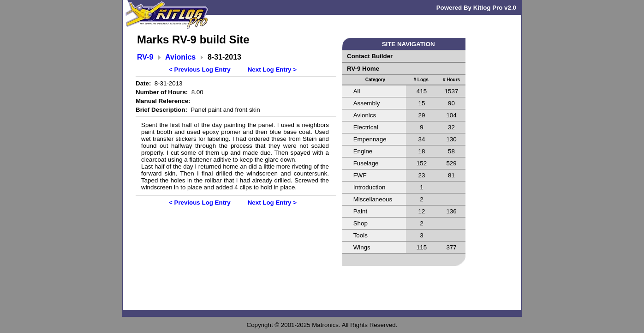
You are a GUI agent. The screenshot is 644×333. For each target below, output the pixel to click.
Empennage (370, 139)
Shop (361, 223)
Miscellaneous (373, 199)
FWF (360, 175)
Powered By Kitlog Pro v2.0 (476, 8)
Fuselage (366, 163)
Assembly (367, 103)
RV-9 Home (363, 69)
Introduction (370, 187)
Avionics (180, 57)
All (357, 91)
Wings (362, 247)
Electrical (366, 127)
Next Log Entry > (272, 70)
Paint (360, 211)
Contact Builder (370, 56)
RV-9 (145, 57)
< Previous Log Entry (200, 70)
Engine (363, 151)
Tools (361, 235)
